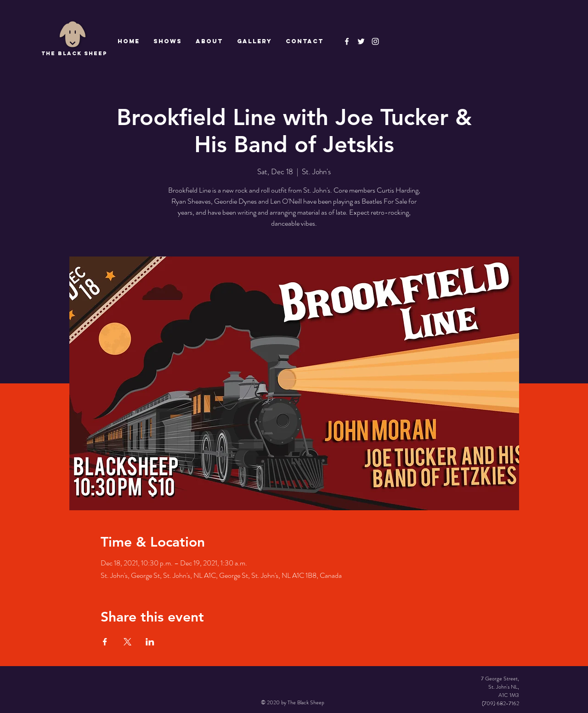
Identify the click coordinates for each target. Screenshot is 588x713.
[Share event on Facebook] (105, 642)
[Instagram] (375, 41)
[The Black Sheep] (361, 41)
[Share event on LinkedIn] (150, 642)
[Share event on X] (127, 642)
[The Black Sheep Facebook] (347, 41)
